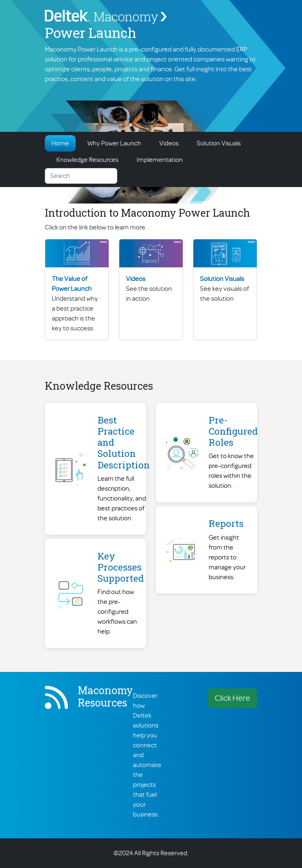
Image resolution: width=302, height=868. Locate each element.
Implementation (160, 160)
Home (60, 143)
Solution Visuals (219, 143)
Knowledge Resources (87, 160)
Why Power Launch (114, 143)
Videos (169, 143)
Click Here (232, 698)
